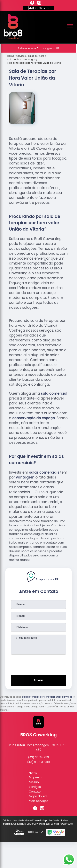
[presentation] (39, 664)
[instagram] (39, 3)
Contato (35, 791)
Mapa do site (38, 796)
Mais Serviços (38, 801)
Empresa (35, 777)
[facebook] (32, 3)
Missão (34, 782)
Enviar (38, 680)
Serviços (35, 787)
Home (33, 773)
